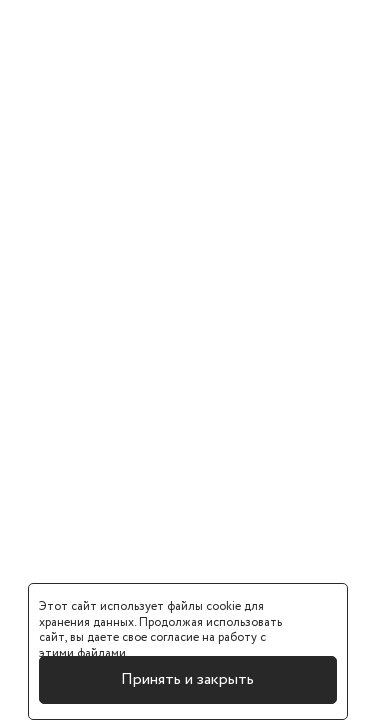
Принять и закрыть (187, 679)
